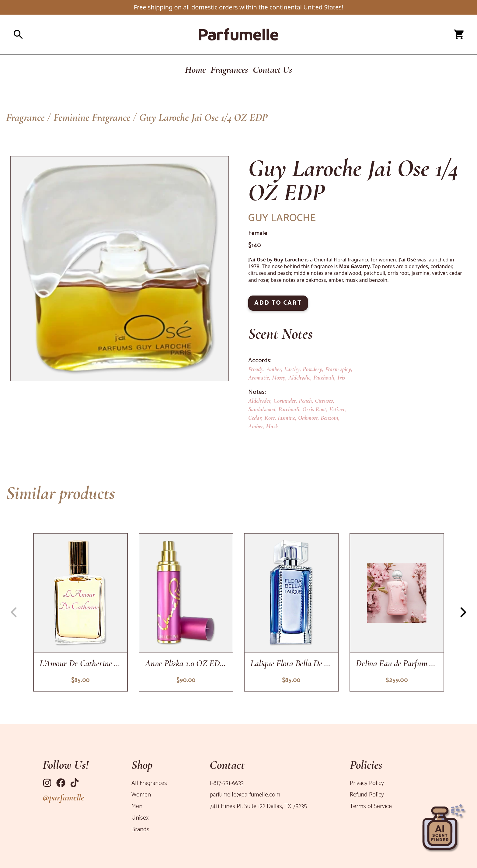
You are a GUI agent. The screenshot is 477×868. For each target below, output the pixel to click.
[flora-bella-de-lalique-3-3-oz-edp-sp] (291, 612)
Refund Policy (367, 795)
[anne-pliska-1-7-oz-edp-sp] (186, 612)
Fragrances (229, 70)
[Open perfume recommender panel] (444, 825)
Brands (140, 829)
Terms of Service (371, 806)
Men (137, 806)
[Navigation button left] (14, 612)
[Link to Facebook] (61, 783)
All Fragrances (149, 783)
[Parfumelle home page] (238, 34)
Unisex (140, 818)
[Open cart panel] (459, 34)
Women (141, 795)
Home (195, 70)
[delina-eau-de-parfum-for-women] (397, 612)
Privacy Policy (367, 783)
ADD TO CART (278, 303)
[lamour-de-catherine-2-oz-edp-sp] (80, 612)
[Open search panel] (88, 34)
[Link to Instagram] (47, 783)
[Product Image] (120, 269)
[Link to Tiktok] (75, 783)
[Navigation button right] (463, 612)
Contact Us (272, 70)
